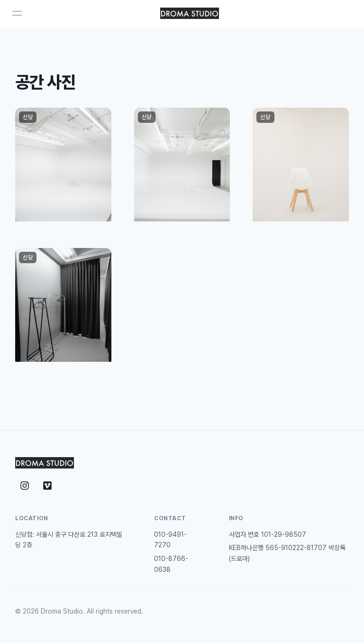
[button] (63, 166)
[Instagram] (25, 486)
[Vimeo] (47, 486)
